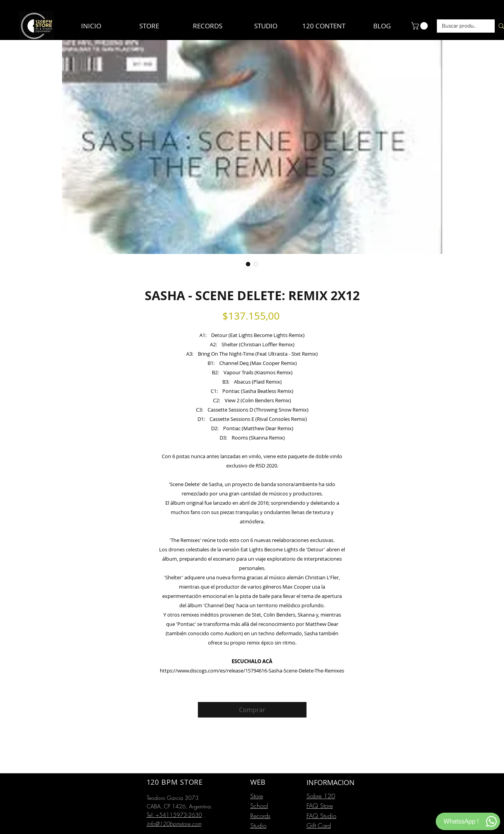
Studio (258, 825)
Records (260, 816)
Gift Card (319, 825)
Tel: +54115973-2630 (174, 815)
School (259, 806)
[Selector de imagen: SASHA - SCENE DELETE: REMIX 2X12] (248, 264)
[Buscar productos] (460, 26)
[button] (420, 26)
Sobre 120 (321, 796)
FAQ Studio (321, 816)
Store (257, 796)
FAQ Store (320, 806)
